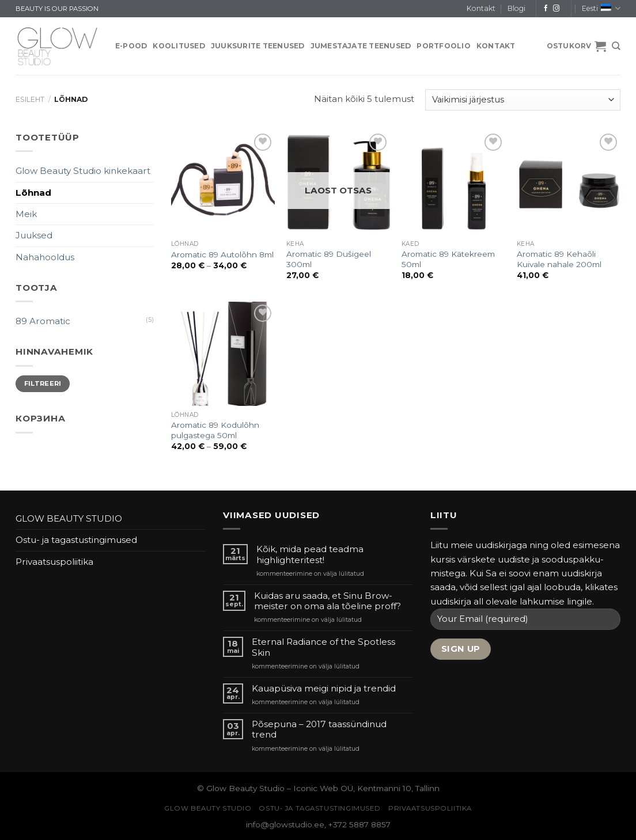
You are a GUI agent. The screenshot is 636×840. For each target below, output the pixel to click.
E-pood (131, 46)
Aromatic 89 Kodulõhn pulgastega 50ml (215, 430)
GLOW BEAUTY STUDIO (69, 518)
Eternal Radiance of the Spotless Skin (323, 647)
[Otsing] (616, 46)
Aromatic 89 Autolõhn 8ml (222, 254)
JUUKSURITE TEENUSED (258, 46)
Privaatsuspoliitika (54, 562)
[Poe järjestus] (523, 100)
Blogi (516, 8)
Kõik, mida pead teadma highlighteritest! (310, 554)
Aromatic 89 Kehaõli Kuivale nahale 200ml (559, 259)
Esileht (30, 99)
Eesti (601, 8)
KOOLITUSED (179, 46)
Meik (26, 214)
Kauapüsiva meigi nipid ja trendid (324, 689)
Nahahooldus (45, 257)
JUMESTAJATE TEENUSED (361, 46)
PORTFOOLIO (443, 46)
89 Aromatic (43, 321)
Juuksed (34, 235)
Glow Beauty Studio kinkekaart (83, 171)
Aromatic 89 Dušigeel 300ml (329, 259)
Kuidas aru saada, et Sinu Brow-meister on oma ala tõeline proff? (328, 601)
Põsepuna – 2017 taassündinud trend (319, 729)
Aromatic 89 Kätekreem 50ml (448, 259)
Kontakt (481, 8)
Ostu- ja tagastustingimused (76, 540)
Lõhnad (33, 193)
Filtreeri (43, 383)
